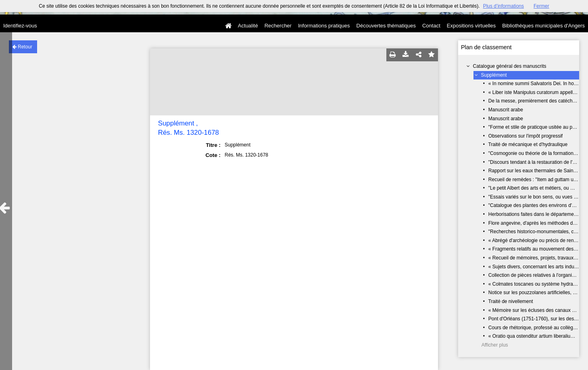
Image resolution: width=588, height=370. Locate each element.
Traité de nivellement (511, 301)
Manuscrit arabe (506, 110)
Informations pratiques (324, 26)
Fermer (541, 6)
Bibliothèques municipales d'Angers (543, 26)
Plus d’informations (504, 6)
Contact (431, 26)
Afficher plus (495, 345)
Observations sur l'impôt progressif (525, 136)
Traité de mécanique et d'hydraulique (528, 144)
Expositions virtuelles (471, 26)
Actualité (248, 26)
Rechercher (278, 26)
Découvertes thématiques (386, 26)
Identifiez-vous (20, 26)
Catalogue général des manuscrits (510, 66)
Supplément (494, 75)
